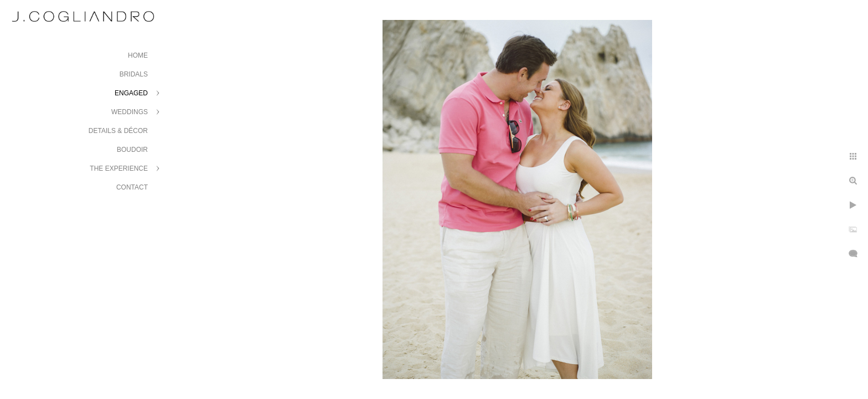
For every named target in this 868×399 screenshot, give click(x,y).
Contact (132, 187)
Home (138, 55)
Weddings (130, 112)
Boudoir (132, 150)
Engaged (131, 93)
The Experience (119, 168)
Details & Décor (118, 131)
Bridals (134, 74)
